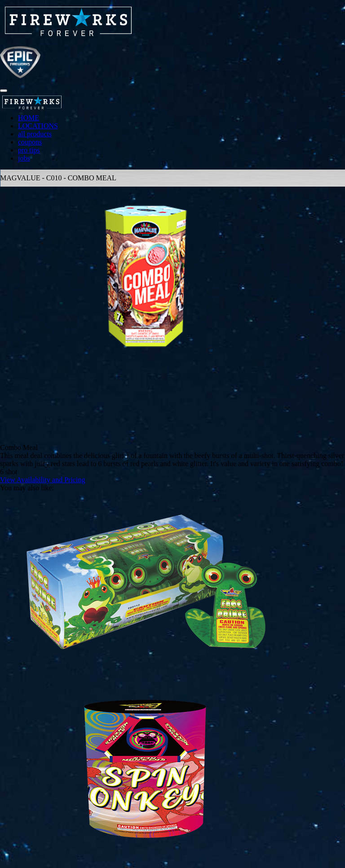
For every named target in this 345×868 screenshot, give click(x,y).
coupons (30, 142)
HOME (29, 118)
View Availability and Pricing (42, 480)
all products (35, 134)
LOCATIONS (38, 126)
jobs (24, 158)
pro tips (29, 150)
